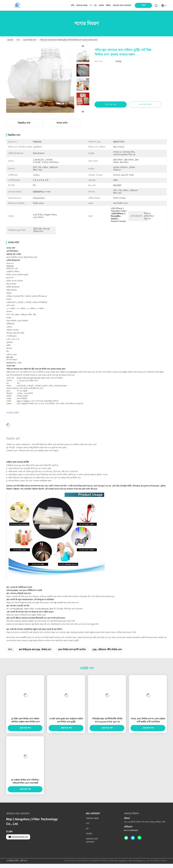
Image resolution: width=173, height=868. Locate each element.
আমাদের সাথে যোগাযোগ (122, 5)
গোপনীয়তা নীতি (12, 865)
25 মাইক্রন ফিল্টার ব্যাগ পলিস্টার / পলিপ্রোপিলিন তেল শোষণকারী (25, 786)
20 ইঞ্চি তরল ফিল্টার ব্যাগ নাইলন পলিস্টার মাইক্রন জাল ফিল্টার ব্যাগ (25, 725)
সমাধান (101, 5)
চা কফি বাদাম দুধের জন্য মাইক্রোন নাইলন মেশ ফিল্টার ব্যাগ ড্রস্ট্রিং (66, 725)
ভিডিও (108, 5)
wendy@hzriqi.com (18, 841)
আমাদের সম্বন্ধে (82, 5)
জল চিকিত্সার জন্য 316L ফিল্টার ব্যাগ (35, 654)
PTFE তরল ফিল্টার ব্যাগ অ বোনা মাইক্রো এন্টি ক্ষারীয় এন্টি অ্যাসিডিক (148, 725)
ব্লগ (95, 5)
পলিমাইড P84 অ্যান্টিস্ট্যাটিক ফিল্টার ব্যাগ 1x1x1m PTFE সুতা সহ (107, 725)
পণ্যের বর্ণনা (62, 123)
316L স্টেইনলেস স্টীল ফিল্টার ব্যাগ (107, 654)
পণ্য (91, 5)
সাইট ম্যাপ (23, 865)
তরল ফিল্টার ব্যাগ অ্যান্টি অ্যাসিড (72, 654)
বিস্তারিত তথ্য (24, 123)
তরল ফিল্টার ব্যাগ (30, 40)
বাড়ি (73, 5)
